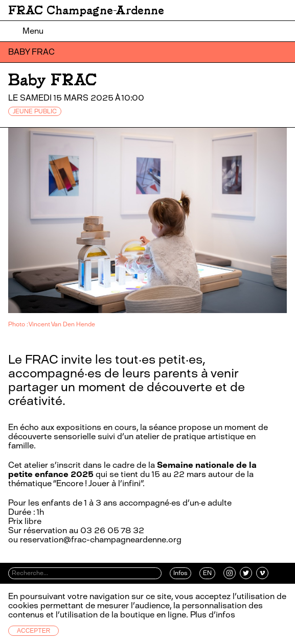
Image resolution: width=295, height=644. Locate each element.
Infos (180, 573)
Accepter (33, 631)
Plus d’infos (212, 615)
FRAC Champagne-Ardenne (86, 10)
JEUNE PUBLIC (35, 111)
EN (207, 573)
